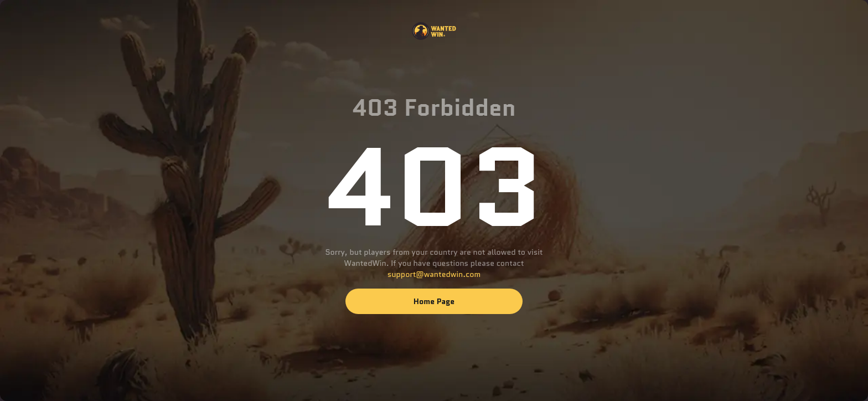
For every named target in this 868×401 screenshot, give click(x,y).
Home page (434, 301)
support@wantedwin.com (434, 274)
